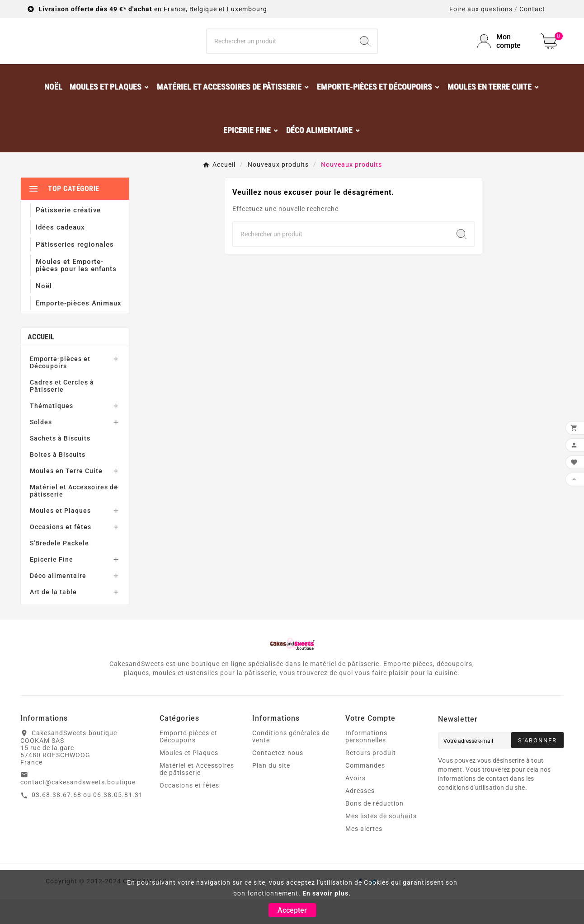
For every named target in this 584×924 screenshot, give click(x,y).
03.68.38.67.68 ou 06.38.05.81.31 (87, 819)
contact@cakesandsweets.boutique (78, 807)
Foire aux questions (481, 9)
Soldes (41, 446)
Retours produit (371, 777)
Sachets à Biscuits (60, 463)
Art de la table (53, 616)
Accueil (41, 361)
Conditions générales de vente (291, 761)
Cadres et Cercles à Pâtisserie (62, 410)
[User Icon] (504, 53)
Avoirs (356, 802)
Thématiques (52, 430)
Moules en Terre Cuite (66, 495)
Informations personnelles (366, 761)
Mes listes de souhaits (381, 840)
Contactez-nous (278, 777)
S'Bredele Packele (59, 568)
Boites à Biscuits (58, 479)
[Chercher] (280, 53)
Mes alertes (364, 853)
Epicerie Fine (52, 584)
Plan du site (271, 790)
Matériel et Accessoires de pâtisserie (74, 515)
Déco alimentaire (58, 600)
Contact (532, 9)
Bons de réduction (374, 828)
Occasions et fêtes (61, 551)
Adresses (360, 815)
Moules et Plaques (60, 535)
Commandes (365, 790)
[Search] (365, 53)
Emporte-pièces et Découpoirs (60, 387)
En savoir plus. (327, 893)
